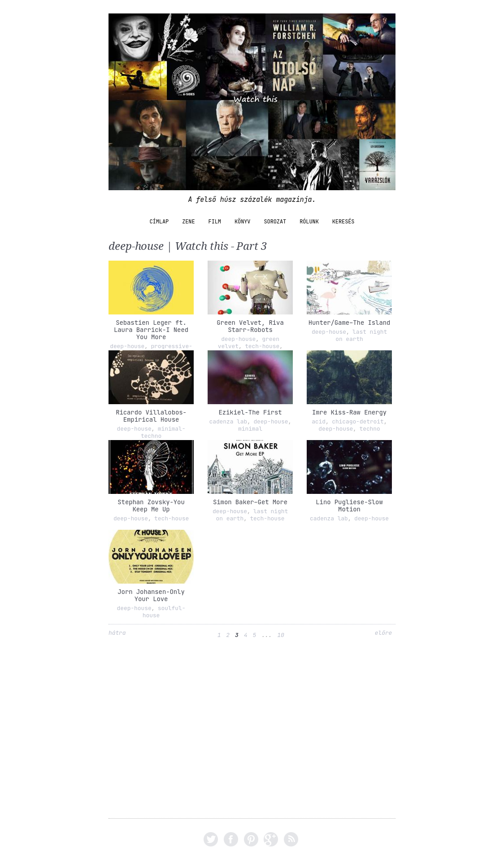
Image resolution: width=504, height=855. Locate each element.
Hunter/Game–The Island (350, 323)
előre (384, 633)
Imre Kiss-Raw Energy (349, 412)
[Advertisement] (252, 734)
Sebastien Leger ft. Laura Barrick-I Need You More (151, 330)
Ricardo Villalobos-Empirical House (151, 416)
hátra (117, 633)
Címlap (159, 222)
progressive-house (167, 350)
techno (370, 429)
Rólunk (309, 222)
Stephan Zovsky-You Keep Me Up (151, 506)
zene (188, 222)
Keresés (343, 222)
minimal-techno (163, 432)
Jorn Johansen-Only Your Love (151, 595)
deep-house (127, 346)
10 (280, 635)
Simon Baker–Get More (250, 502)
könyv (243, 222)
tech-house (262, 346)
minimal (250, 429)
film (215, 222)
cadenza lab (228, 421)
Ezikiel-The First (250, 412)
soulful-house (164, 612)
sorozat (275, 222)
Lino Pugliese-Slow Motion (349, 506)
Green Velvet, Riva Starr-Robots (250, 326)
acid (319, 421)
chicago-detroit (358, 421)
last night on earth (361, 335)
